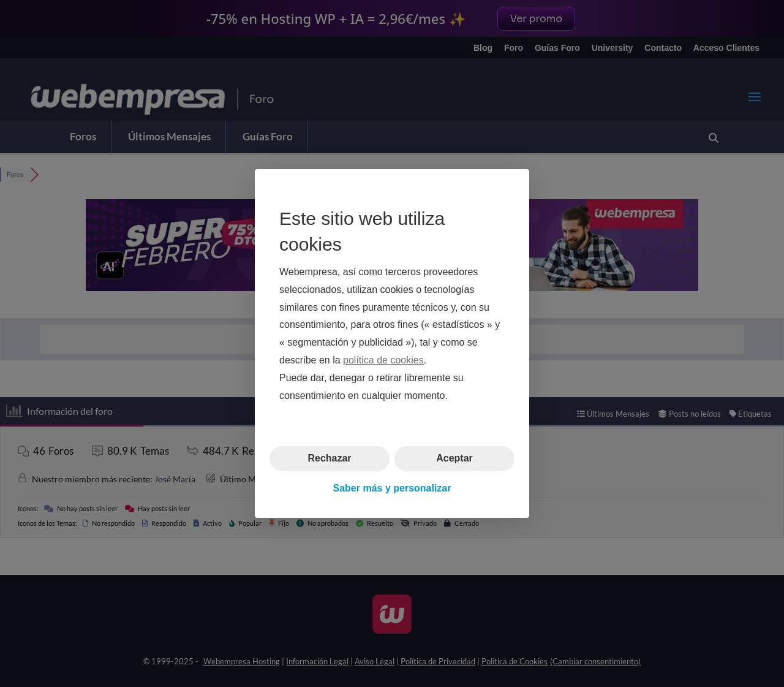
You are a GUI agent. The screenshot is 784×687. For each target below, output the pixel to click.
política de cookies (383, 360)
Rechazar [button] (329, 458)
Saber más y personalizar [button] (392, 488)
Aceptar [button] (454, 458)
